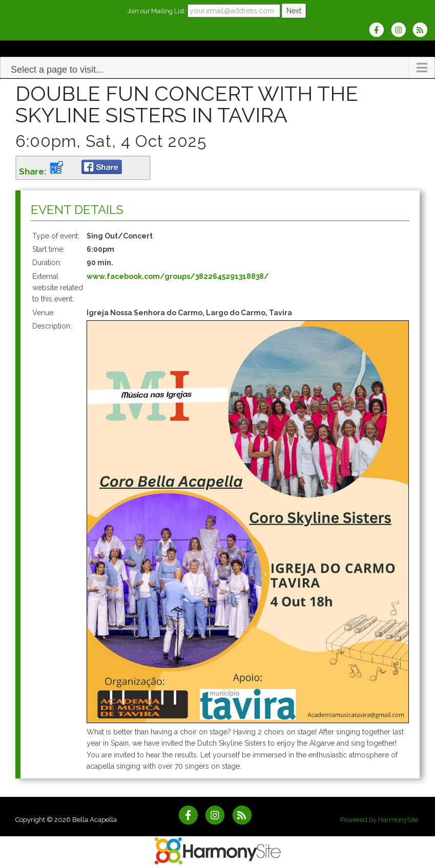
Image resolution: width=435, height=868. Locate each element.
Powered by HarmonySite (379, 816)
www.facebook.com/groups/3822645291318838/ (178, 276)
